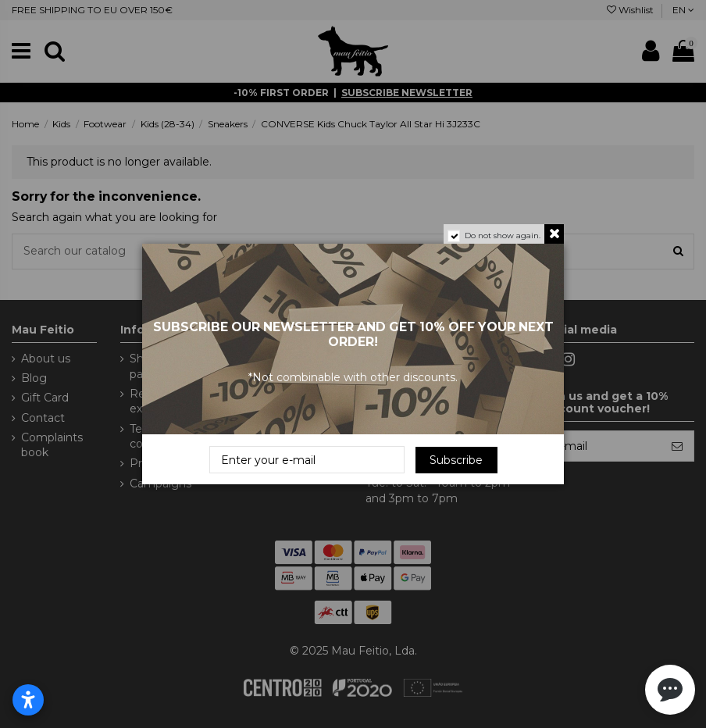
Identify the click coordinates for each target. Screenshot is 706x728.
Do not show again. (503, 236)
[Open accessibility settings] (28, 700)
